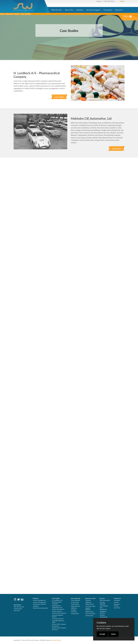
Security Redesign (103, 603)
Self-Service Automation (40, 608)
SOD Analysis (104, 606)
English (122, 1)
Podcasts (88, 600)
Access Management (39, 600)
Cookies (101, 623)
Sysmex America (57, 611)
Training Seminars (74, 611)
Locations (117, 600)
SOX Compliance (103, 609)
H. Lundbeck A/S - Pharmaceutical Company (58, 602)
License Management (40, 602)
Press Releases (76, 600)
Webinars (74, 608)
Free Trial (17, 611)
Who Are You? (57, 10)
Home (2, 14)
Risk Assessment (19, 607)
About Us (119, 10)
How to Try (69, 10)
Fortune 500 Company (59, 613)
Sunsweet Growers (58, 619)
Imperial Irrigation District (58, 616)
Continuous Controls (39, 604)
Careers (116, 602)
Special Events (75, 606)
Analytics (36, 606)
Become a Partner (117, 605)
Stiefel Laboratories (58, 609)
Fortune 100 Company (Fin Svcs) (59, 629)
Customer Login (90, 606)
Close (113, 634)
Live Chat (117, 608)
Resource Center (13, 14)
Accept (102, 634)
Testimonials (75, 614)
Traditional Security (103, 612)
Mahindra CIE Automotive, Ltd (57, 606)
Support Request (88, 609)
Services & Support (93, 10)
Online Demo (90, 604)
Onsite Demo (18, 609)
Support (99, 1)
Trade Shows (75, 604)
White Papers (90, 612)
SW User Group (90, 614)
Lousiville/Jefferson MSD (58, 621)
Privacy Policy (57, 640)
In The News (75, 602)
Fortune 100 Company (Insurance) (59, 625)
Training (102, 615)
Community (108, 10)
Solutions (80, 10)
